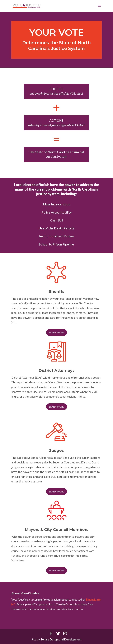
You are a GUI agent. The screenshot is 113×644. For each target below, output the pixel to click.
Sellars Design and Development (61, 639)
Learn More (57, 332)
